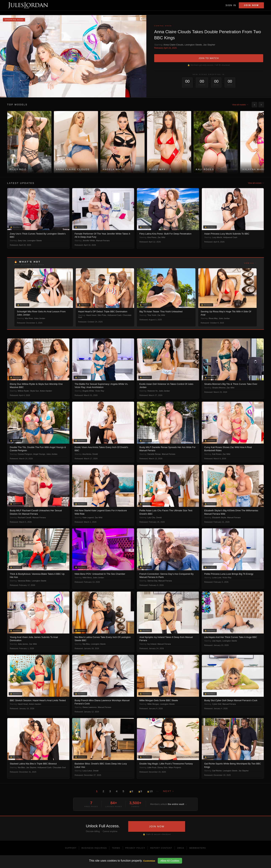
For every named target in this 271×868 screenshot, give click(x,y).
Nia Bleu (86, 644)
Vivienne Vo (153, 391)
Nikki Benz (87, 578)
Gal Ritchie (217, 771)
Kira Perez (152, 237)
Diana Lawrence (90, 707)
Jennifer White (89, 241)
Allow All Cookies (170, 861)
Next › (169, 791)
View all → (250, 263)
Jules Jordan (40, 318)
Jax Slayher (209, 45)
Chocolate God (59, 767)
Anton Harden (46, 391)
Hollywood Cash (230, 237)
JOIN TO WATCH (209, 58)
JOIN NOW (157, 826)
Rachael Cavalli (25, 517)
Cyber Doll (217, 704)
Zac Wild (161, 237)
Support (71, 848)
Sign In (231, 5)
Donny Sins (163, 767)
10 (150, 791)
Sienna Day (152, 581)
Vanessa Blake (24, 581)
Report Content (161, 848)
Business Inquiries (94, 848)
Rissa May (213, 318)
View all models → (240, 105)
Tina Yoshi (152, 315)
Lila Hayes (217, 641)
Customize (149, 861)
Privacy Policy (135, 848)
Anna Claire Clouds (173, 45)
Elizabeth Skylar (219, 517)
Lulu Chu (151, 517)
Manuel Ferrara (103, 241)
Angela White (88, 391)
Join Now (251, 5)
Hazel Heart (91, 315)
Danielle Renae (154, 454)
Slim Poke (102, 315)
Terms (116, 848)
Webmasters (197, 848)
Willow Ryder (23, 391)
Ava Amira (87, 454)
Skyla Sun (34, 391)
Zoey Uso (22, 241)
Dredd (95, 454)
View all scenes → (256, 183)
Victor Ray (100, 391)
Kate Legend (88, 517)
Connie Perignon (25, 454)
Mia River (29, 318)
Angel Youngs (39, 454)
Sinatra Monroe (219, 388)
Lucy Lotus (87, 771)
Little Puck (152, 767)
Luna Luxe (217, 578)
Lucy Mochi (217, 237)
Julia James (23, 644)
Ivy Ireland (152, 644)
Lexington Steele (193, 45)
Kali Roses (217, 454)
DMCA (181, 848)
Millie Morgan (153, 704)
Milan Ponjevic (175, 767)
